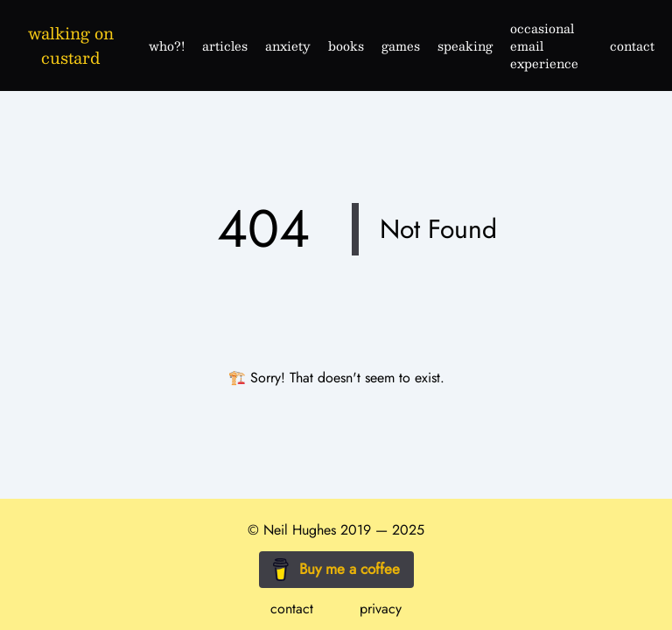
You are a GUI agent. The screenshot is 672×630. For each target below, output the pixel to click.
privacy (381, 609)
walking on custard (71, 45)
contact (292, 609)
